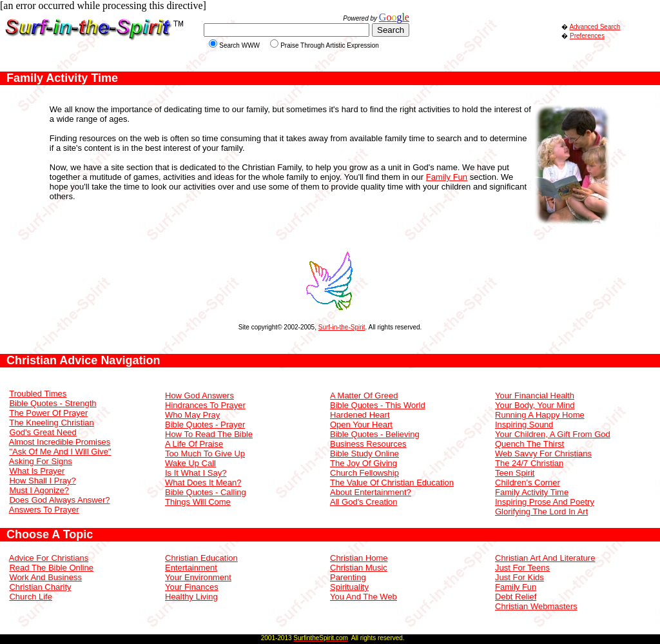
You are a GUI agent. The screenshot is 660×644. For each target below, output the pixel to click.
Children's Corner (528, 483)
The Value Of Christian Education (392, 483)
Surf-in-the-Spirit (342, 327)
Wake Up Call (190, 463)
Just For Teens (522, 568)
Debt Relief (516, 597)
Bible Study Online (364, 454)
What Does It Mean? (203, 483)
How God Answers (199, 395)
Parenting (348, 577)
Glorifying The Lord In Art (541, 512)
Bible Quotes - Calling (206, 492)
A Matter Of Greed (364, 395)
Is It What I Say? (196, 473)
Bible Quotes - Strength (53, 403)
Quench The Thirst (529, 444)
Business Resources (368, 444)
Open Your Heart (361, 424)
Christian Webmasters (536, 606)
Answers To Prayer (44, 510)
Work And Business (45, 577)
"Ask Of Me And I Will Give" (60, 452)
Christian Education (201, 558)
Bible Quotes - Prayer (205, 424)
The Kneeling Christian (52, 423)
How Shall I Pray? (42, 481)
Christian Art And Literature (545, 558)
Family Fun (447, 177)
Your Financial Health (535, 395)
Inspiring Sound (524, 424)
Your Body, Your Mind (535, 405)
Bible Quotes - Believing (375, 434)
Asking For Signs (41, 461)
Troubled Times (38, 394)
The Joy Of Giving (364, 463)
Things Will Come (198, 502)
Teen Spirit (515, 473)
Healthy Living (191, 597)
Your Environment (198, 577)
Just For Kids (519, 577)
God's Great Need (43, 432)
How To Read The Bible (209, 434)
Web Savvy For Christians (543, 454)
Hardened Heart (360, 415)
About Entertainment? (371, 492)
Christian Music (359, 568)
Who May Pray (192, 415)
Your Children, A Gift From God (553, 434)
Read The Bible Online (51, 568)
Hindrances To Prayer (205, 405)
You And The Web (364, 597)
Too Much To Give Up (205, 454)
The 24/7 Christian (529, 463)
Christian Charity (40, 587)
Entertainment (191, 568)
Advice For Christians (49, 558)
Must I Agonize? (39, 490)
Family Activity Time (532, 492)
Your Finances (192, 587)
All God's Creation (364, 502)
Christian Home (359, 558)
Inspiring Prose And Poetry (545, 502)
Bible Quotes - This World (378, 405)
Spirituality (349, 587)
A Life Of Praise (194, 444)
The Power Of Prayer (48, 413)
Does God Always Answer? (59, 500)
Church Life (30, 597)
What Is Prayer (37, 471)
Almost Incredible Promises (60, 442)
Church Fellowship (364, 473)
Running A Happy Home (540, 415)
